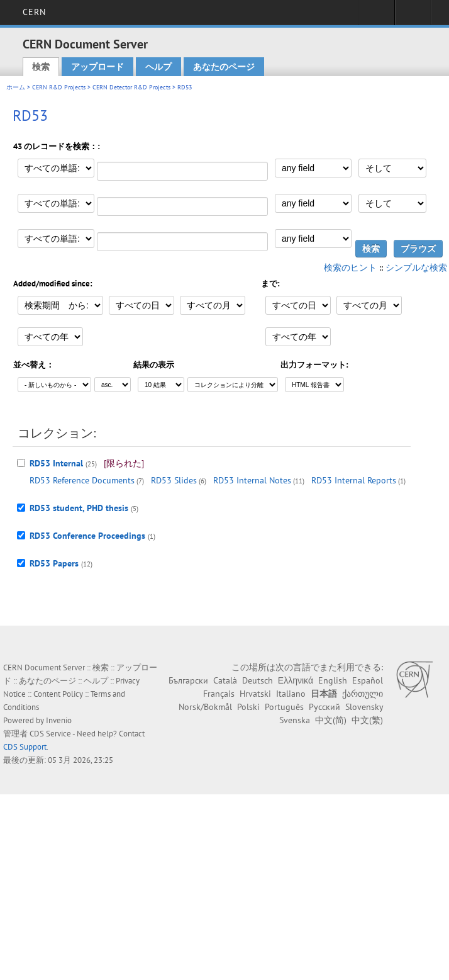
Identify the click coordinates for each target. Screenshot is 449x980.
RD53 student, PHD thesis (79, 508)
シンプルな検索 (416, 268)
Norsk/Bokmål (205, 707)
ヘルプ (158, 67)
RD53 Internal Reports (354, 480)
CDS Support (25, 747)
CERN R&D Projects (59, 87)
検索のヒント (350, 268)
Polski (248, 707)
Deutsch (258, 680)
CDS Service (50, 734)
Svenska (295, 720)
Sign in (376, 16)
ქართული (363, 694)
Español (368, 680)
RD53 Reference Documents (82, 480)
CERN (34, 12)
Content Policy (58, 694)
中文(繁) (367, 720)
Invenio (59, 720)
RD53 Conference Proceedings (87, 536)
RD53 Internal (56, 463)
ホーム (16, 87)
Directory (413, 16)
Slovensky (364, 707)
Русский (324, 707)
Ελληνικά (296, 680)
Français (219, 694)
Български (188, 680)
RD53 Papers (54, 563)
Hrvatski (255, 694)
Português (284, 707)
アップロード (97, 67)
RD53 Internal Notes (252, 480)
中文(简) (331, 720)
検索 (41, 67)
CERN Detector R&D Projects (131, 87)
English (333, 680)
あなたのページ (224, 67)
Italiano (291, 694)
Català (225, 680)
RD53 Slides (174, 480)
